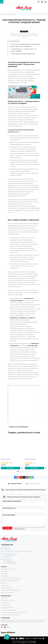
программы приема (22, 34)
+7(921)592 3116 (7, 545)
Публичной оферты (19, 529)
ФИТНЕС (4, 583)
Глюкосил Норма (5, 459)
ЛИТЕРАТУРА (5, 586)
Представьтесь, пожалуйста (12, 501)
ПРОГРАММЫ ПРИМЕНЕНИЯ (10, 590)
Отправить (7, 528)
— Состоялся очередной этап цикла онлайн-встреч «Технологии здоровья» (25, 45)
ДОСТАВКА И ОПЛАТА (8, 601)
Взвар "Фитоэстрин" (30, 459)
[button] (18, 471)
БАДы (30, 34)
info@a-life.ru (7, 549)
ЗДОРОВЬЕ (5, 571)
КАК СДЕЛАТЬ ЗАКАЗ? (8, 569)
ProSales (23, 642)
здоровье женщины (27, 35)
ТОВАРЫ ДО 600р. (7, 588)
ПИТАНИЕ (4, 574)
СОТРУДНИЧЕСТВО (7, 593)
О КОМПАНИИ (6, 603)
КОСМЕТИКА (5, 576)
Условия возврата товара (8, 610)
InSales (34, 642)
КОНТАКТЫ (4, 598)
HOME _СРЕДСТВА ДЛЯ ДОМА (11, 579)
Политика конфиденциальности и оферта (14, 612)
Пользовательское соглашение (10, 615)
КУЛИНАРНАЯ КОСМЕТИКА (10, 581)
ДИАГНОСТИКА (6, 605)
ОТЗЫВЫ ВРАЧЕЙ (7, 608)
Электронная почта (9, 508)
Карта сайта (33, 641)
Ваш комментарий (9, 515)
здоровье (13, 34)
